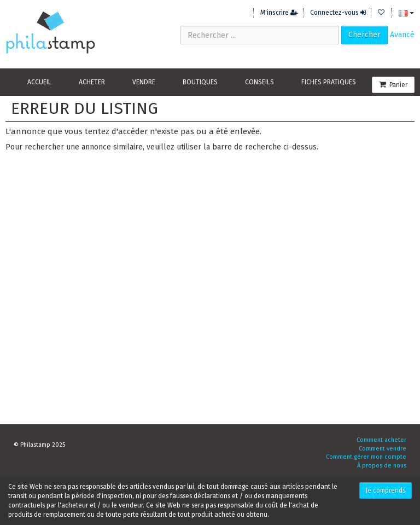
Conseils (259, 82)
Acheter (92, 82)
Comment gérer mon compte (366, 457)
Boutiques (200, 82)
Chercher (364, 35)
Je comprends (386, 491)
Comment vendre (383, 449)
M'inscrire (279, 13)
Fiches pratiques (329, 82)
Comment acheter (381, 440)
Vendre (144, 82)
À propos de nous (382, 466)
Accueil (39, 82)
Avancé (402, 35)
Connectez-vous (338, 13)
